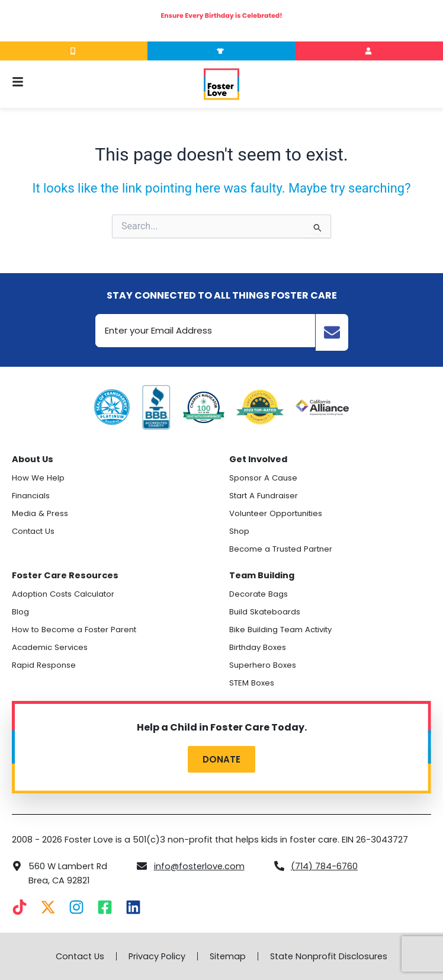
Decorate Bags (259, 594)
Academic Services (50, 647)
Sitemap (228, 956)
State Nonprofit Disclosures (329, 956)
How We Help (38, 478)
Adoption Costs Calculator (63, 594)
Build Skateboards (265, 612)
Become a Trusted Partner (281, 549)
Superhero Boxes (263, 665)
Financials (31, 496)
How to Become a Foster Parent (74, 630)
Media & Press (40, 513)
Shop (239, 531)
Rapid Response (44, 665)
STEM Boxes (252, 683)
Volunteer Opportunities (276, 513)
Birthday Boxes (258, 647)
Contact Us (33, 531)
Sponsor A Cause (263, 478)
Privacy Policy (157, 956)
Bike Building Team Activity (280, 630)
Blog (20, 612)
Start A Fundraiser (264, 496)
